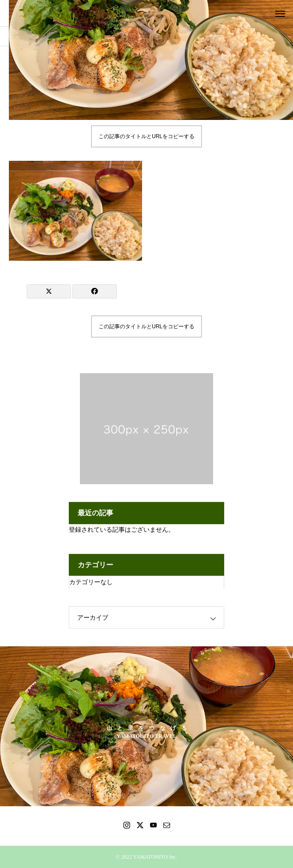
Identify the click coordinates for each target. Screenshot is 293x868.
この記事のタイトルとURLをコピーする (146, 136)
